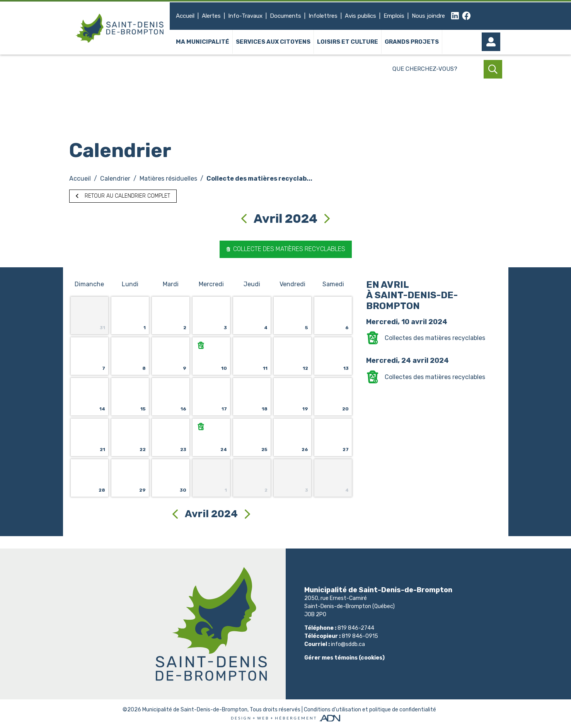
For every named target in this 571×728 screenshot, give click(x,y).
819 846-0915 (360, 636)
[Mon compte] (493, 42)
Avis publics (360, 16)
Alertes (211, 16)
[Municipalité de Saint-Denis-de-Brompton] (119, 28)
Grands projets (412, 42)
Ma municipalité (203, 42)
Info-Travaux (245, 16)
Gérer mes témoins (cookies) (344, 658)
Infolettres (323, 16)
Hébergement (296, 718)
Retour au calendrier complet (123, 196)
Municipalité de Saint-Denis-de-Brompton (195, 710)
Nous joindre (428, 16)
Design (241, 718)
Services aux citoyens (273, 42)
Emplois (394, 16)
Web (263, 718)
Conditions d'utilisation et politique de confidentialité (370, 710)
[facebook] (466, 16)
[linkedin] (455, 16)
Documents (285, 16)
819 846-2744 (356, 628)
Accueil (185, 16)
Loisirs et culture (348, 42)
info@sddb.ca (348, 644)
